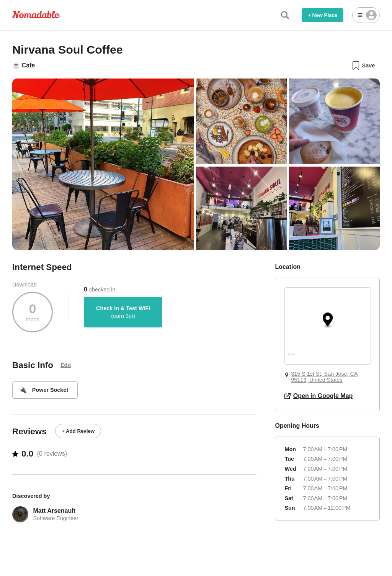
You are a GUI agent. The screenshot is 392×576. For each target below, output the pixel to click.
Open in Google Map (318, 396)
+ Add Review (78, 431)
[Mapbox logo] (292, 358)
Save (363, 65)
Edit (66, 365)
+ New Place (323, 15)
